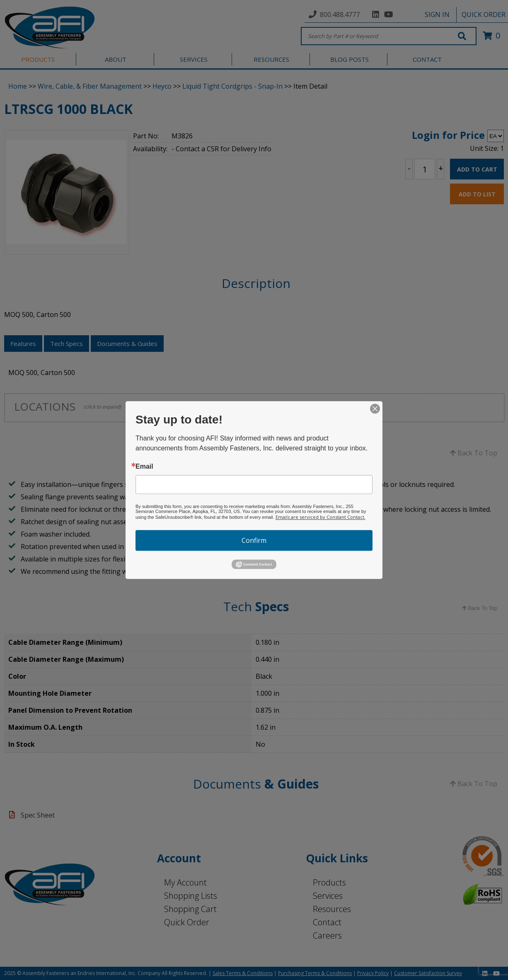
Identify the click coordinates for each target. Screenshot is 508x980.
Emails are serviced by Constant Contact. (321, 517)
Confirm (254, 540)
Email (144, 467)
